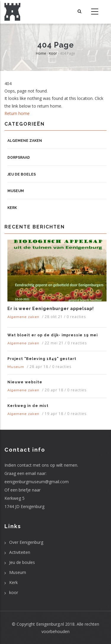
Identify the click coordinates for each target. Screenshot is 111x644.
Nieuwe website (25, 382)
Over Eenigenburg (26, 542)
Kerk (12, 208)
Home (41, 53)
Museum (16, 191)
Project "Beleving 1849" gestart (42, 359)
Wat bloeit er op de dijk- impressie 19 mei (53, 335)
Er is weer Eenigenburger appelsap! (51, 309)
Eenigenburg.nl (50, 624)
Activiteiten (20, 552)
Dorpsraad (19, 158)
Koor (53, 53)
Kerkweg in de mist (28, 406)
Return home (17, 113)
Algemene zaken (25, 141)
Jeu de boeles (22, 174)
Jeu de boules (22, 562)
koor (14, 592)
